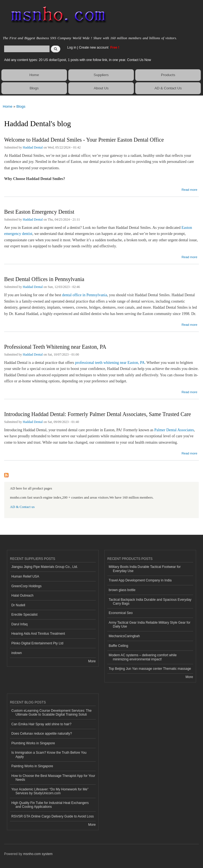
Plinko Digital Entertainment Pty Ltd (37, 643)
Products (168, 75)
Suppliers (101, 75)
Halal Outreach (22, 596)
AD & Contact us (22, 507)
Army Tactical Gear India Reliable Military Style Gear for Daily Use (150, 624)
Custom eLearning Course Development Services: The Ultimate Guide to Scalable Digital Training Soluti (51, 713)
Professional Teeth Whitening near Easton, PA (55, 347)
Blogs (34, 88)
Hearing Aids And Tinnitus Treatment (38, 634)
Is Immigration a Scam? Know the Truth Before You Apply (49, 755)
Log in (72, 47)
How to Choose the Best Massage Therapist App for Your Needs (53, 778)
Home (34, 75)
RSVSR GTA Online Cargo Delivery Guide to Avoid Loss (53, 816)
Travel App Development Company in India (140, 580)
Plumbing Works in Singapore (33, 743)
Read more (189, 189)
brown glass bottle (122, 590)
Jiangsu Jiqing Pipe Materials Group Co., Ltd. (45, 567)
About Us (101, 88)
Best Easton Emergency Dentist (39, 212)
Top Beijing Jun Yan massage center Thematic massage (150, 669)
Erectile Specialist (24, 615)
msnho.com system (38, 854)
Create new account (94, 47)
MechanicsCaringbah (124, 636)
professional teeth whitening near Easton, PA (110, 363)
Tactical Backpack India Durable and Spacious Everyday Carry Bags (150, 602)
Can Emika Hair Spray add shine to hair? (41, 724)
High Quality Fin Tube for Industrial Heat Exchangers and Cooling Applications (50, 805)
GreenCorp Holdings (26, 586)
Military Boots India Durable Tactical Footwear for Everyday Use (145, 569)
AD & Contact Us (168, 88)
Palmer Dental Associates (174, 430)
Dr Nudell (18, 605)
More (92, 661)
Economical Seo (121, 613)
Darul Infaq (19, 624)
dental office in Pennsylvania (85, 295)
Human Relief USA (25, 576)
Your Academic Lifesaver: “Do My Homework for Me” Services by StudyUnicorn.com (50, 791)
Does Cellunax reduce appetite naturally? (42, 734)
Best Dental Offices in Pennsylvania (44, 279)
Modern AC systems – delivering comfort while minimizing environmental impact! (143, 657)
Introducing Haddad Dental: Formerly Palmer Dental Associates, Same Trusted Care (97, 414)
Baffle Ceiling (118, 646)
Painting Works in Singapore (32, 766)
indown (17, 653)
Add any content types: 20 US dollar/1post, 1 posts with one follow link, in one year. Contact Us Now (78, 60)
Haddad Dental (33, 147)
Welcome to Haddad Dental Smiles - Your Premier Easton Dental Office (84, 140)
